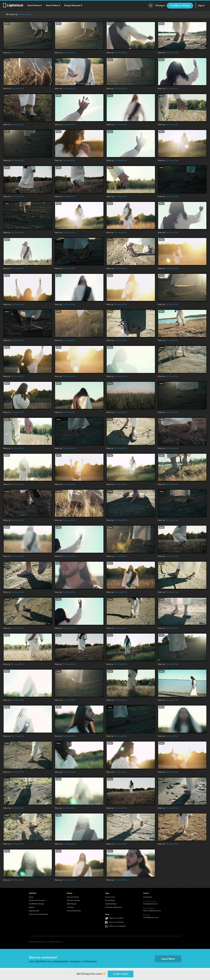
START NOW (121, 974)
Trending (70, 907)
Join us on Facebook (116, 922)
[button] (35, 5)
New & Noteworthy (74, 911)
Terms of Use (110, 897)
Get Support (148, 897)
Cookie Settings (111, 904)
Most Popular (72, 904)
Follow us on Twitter (116, 918)
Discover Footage (73, 900)
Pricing (160, 6)
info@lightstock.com (150, 904)
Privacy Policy (110, 900)
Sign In (201, 6)
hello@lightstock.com (151, 917)
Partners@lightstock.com (152, 911)
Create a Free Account (37, 900)
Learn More (168, 959)
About (31, 897)
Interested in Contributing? (39, 914)
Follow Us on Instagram (117, 926)
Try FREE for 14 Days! (180, 6)
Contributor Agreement (113, 907)
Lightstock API (34, 911)
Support (32, 907)
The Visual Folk (24, 14)
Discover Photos (73, 897)
